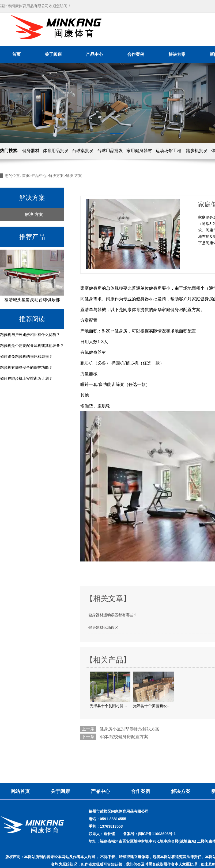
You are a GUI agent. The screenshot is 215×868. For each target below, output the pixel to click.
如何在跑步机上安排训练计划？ (26, 378)
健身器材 (31, 151)
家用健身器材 (139, 151)
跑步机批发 (197, 151)
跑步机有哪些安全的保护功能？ (26, 367)
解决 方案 (34, 214)
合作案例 (136, 54)
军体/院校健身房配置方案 (124, 737)
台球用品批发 (110, 151)
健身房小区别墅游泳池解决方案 (130, 729)
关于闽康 (53, 54)
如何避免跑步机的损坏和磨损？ (26, 356)
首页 (16, 54)
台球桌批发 (83, 151)
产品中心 (95, 54)
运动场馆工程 (168, 151)
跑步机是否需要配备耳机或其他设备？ (32, 346)
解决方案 (177, 54)
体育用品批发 (56, 151)
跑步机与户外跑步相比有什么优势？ (30, 335)
